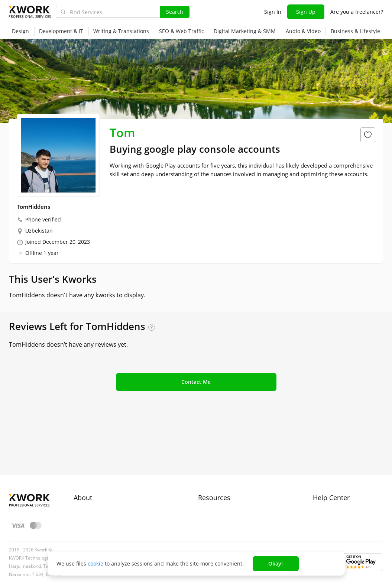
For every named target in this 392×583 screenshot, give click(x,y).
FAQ (318, 472)
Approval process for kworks (348, 458)
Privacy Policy (90, 498)
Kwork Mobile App (221, 525)
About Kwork (89, 458)
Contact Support (333, 485)
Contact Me (196, 382)
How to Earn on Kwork (225, 472)
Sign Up (306, 12)
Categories (211, 485)
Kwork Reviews (216, 512)
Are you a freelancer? (357, 12)
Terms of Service (94, 485)
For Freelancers (217, 458)
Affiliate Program (219, 498)
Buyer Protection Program (106, 472)
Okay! (276, 563)
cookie (95, 563)
